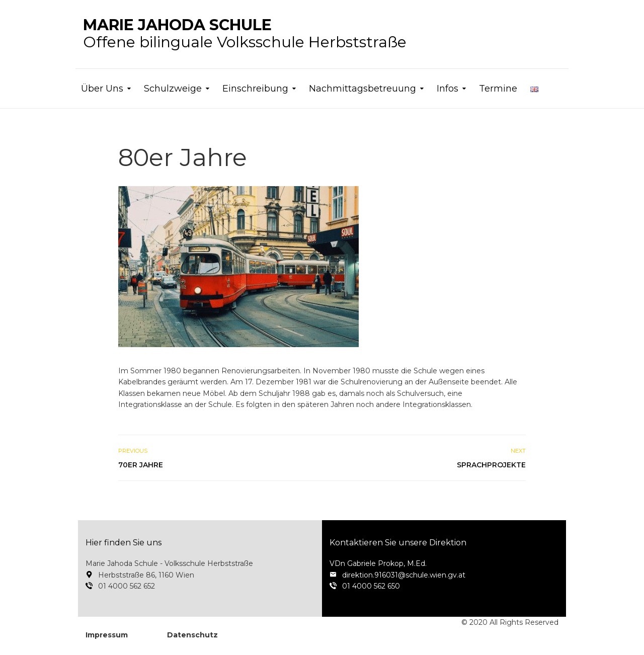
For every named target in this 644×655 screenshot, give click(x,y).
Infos (448, 89)
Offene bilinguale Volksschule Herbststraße (245, 33)
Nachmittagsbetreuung (363, 89)
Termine (498, 89)
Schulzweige (173, 89)
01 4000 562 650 (371, 586)
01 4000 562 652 (127, 586)
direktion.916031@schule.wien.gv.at (404, 575)
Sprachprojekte (491, 465)
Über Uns (102, 89)
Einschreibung (255, 89)
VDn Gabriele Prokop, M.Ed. (378, 563)
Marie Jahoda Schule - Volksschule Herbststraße (169, 563)
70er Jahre (141, 465)
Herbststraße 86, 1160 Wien (146, 575)
